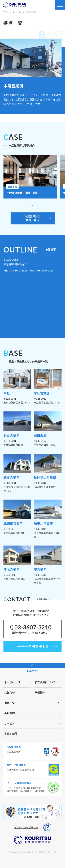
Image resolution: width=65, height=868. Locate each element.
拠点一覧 (17, 12)
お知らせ (10, 693)
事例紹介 (40, 693)
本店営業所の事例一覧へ (38, 218)
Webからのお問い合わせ (32, 646)
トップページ (12, 682)
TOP (6, 12)
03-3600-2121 (19, 270)
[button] (44, 205)
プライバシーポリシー (26, 827)
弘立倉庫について (45, 682)
